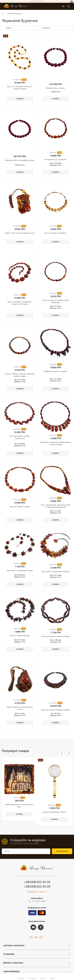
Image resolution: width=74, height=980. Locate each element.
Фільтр (7, 28)
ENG (36, 937)
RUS (41, 937)
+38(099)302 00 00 (37, 882)
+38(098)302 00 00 (37, 887)
